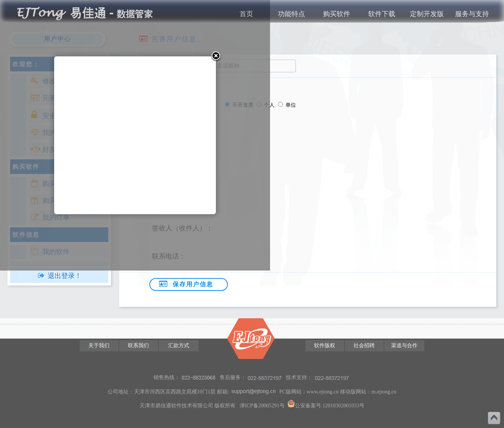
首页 (246, 14)
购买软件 (337, 14)
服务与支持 (472, 14)
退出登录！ (65, 276)
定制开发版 (427, 14)
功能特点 (291, 14)
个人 (270, 105)
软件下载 (382, 14)
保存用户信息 (185, 284)
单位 (291, 105)
